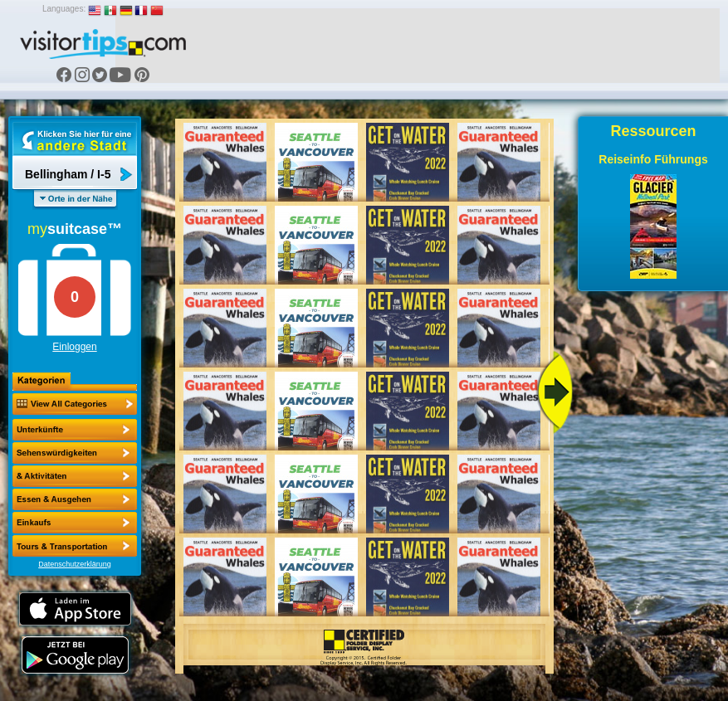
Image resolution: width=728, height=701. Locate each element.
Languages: (64, 9)
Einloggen (74, 347)
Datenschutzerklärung (75, 564)
